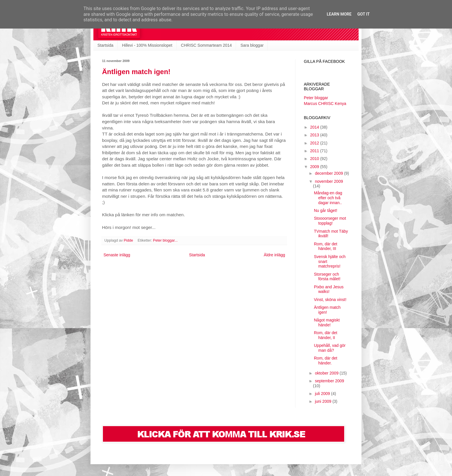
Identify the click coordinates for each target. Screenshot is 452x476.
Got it (363, 14)
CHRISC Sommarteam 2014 (207, 45)
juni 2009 (324, 401)
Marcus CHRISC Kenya (325, 104)
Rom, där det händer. (326, 361)
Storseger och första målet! (327, 277)
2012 (315, 143)
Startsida (105, 45)
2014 (315, 127)
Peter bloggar (316, 98)
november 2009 (329, 181)
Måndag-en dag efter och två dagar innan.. (328, 198)
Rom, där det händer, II (326, 335)
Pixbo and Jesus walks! (329, 289)
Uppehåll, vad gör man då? (330, 348)
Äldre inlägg (274, 255)
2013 (315, 135)
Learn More (339, 14)
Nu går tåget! (326, 210)
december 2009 (329, 173)
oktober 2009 (327, 373)
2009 (315, 167)
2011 (315, 151)
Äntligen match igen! (136, 72)
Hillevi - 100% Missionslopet (147, 45)
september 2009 (329, 381)
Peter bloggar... (165, 240)
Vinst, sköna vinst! (330, 300)
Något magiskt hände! (327, 322)
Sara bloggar (252, 45)
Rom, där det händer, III (326, 246)
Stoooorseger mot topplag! (330, 221)
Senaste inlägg (117, 255)
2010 (315, 159)
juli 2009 (323, 394)
